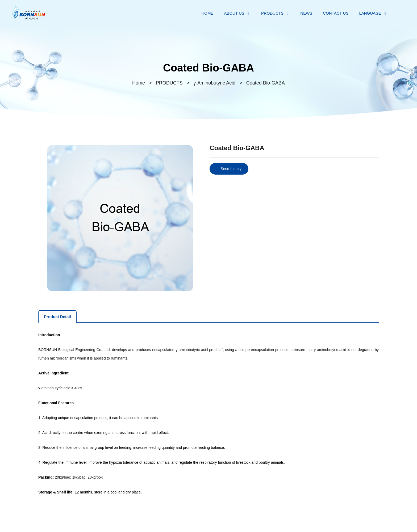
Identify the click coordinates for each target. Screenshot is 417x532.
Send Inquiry (231, 169)
